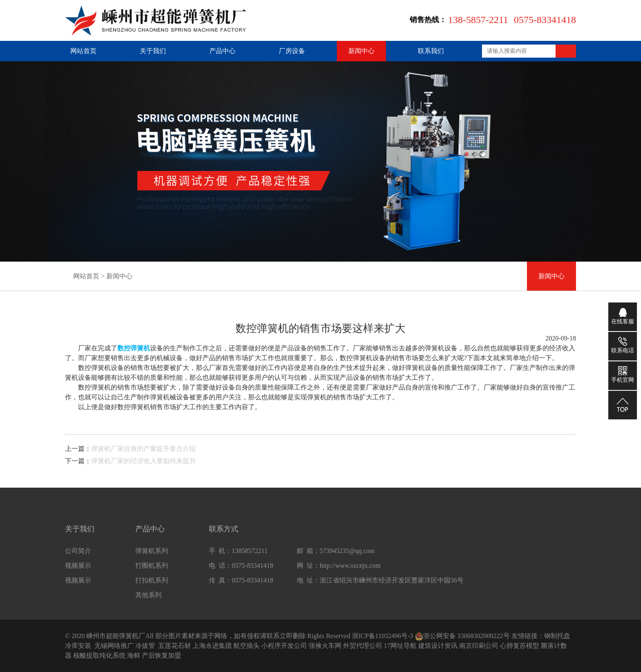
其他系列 (148, 599)
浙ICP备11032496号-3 (383, 636)
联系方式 (224, 533)
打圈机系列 (152, 569)
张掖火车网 (325, 646)
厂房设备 (292, 51)
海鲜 (134, 655)
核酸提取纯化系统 (99, 655)
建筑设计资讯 (438, 646)
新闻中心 (361, 51)
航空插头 (247, 646)
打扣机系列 (152, 584)
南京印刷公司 (479, 646)
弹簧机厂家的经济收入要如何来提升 (143, 461)
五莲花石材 (175, 646)
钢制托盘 (557, 636)
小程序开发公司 (284, 646)
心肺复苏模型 (520, 646)
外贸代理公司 (363, 646)
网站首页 (83, 51)
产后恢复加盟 (161, 655)
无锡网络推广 (114, 646)
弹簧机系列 (152, 554)
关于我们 (153, 51)
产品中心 (222, 51)
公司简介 (78, 554)
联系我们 (431, 51)
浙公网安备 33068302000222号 (462, 636)
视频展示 (78, 569)
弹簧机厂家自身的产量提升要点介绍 (143, 449)
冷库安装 (78, 646)
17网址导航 (400, 646)
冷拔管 (145, 646)
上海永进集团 (212, 646)
